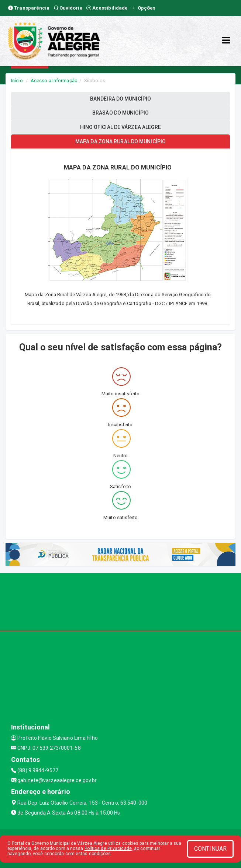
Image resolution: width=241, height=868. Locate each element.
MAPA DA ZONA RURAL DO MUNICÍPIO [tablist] (120, 141)
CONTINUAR (210, 849)
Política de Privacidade (108, 848)
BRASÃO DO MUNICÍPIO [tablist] (120, 113)
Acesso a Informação (54, 80)
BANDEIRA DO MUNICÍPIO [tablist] (120, 99)
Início (17, 80)
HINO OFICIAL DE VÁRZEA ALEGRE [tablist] (121, 127)
